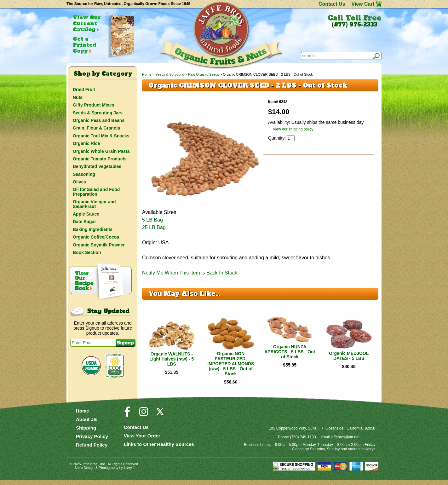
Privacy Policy (92, 436)
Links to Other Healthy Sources (159, 444)
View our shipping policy (293, 129)
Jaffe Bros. (90, 464)
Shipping (86, 428)
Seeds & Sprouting (170, 74)
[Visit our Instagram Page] (144, 414)
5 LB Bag (152, 220)
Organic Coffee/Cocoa (96, 237)
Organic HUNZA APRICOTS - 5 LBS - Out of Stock (290, 352)
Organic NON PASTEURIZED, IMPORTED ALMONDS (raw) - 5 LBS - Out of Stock (231, 364)
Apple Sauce (86, 214)
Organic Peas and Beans (99, 120)
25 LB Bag (154, 227)
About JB (86, 419)
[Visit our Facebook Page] (127, 414)
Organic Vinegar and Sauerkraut (94, 204)
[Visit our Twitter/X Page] (160, 414)
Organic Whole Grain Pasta (101, 151)
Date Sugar (84, 222)
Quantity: (278, 138)
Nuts (78, 97)
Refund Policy (92, 445)
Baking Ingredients (93, 229)
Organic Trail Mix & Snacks (101, 136)
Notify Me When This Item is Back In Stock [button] (190, 273)
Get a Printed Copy (84, 45)
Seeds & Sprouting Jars (98, 113)
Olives (79, 182)
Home (147, 74)
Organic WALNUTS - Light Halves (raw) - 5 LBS (172, 359)
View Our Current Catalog (87, 23)
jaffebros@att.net (345, 437)
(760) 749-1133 (303, 437)
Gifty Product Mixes (93, 105)
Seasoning (84, 174)
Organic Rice (86, 143)
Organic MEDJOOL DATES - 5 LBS (349, 356)
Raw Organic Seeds (204, 74)
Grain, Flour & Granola (96, 128)
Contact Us (332, 4)
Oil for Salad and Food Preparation (96, 192)
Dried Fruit (84, 89)
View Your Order (142, 436)
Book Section (87, 252)
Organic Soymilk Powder (99, 245)
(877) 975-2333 (355, 25)
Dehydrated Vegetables (97, 166)
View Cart (363, 4)
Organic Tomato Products (100, 159)
